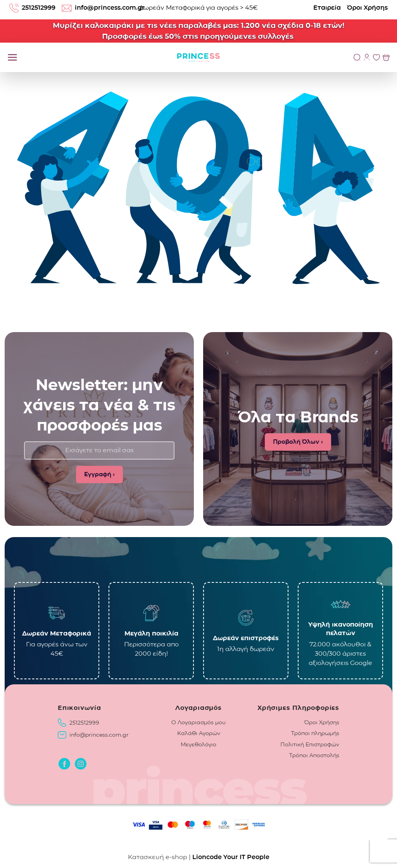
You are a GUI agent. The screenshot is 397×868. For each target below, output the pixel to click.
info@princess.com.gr (99, 735)
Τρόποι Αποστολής (314, 755)
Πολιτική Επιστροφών (310, 744)
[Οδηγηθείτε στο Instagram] (81, 764)
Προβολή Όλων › (298, 442)
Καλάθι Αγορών (199, 733)
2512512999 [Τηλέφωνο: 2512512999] (32, 8)
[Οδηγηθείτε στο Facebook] (64, 764)
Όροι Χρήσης (367, 8)
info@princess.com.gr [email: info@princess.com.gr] (103, 8)
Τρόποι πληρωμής (315, 733)
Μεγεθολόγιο (198, 744)
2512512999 (84, 723)
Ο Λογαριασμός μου (198, 722)
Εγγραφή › (99, 474)
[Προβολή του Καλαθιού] (386, 57)
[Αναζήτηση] (357, 57)
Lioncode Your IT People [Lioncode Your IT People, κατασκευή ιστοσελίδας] (231, 857)
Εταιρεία (327, 8)
